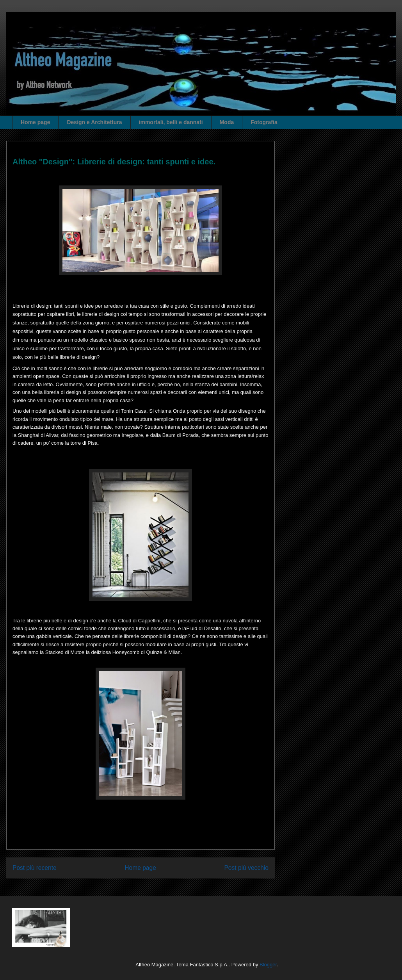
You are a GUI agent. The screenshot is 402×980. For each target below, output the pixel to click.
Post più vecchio (246, 868)
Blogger (268, 965)
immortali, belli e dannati (171, 122)
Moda (227, 122)
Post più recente (35, 868)
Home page (35, 122)
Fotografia (264, 122)
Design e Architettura (94, 122)
